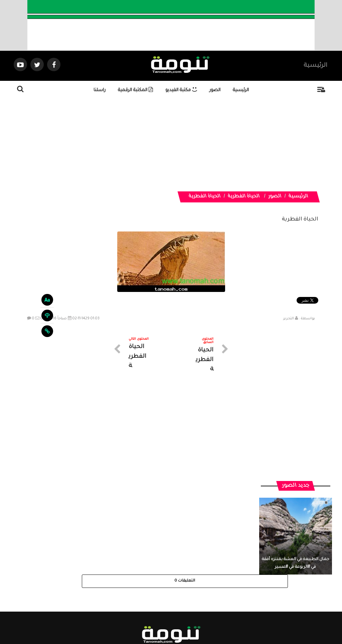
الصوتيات (161, 584)
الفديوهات (188, 584)
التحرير (289, 319)
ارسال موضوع (109, 584)
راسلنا (100, 90)
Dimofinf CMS (177, 616)
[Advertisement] (171, 145)
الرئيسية (315, 66)
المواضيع (214, 584)
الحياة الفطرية (244, 197)
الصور (215, 90)
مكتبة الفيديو (181, 90)
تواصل (138, 584)
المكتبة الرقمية (135, 90)
